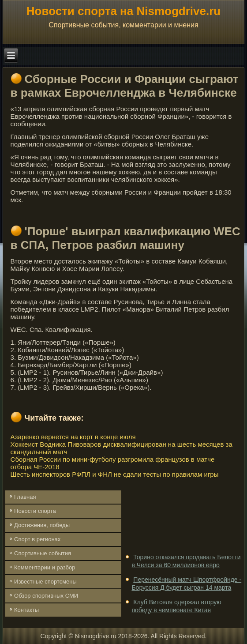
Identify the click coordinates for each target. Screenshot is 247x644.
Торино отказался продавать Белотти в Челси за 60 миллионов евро (186, 561)
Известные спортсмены (45, 582)
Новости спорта (35, 511)
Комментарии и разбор (45, 567)
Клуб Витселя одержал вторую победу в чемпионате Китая (176, 606)
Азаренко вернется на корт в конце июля (73, 437)
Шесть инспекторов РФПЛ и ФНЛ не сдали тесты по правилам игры (115, 474)
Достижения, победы (42, 525)
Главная (25, 497)
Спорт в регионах (37, 539)
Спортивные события (43, 553)
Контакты (26, 610)
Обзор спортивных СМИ (46, 596)
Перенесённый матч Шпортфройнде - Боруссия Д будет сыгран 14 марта (186, 584)
